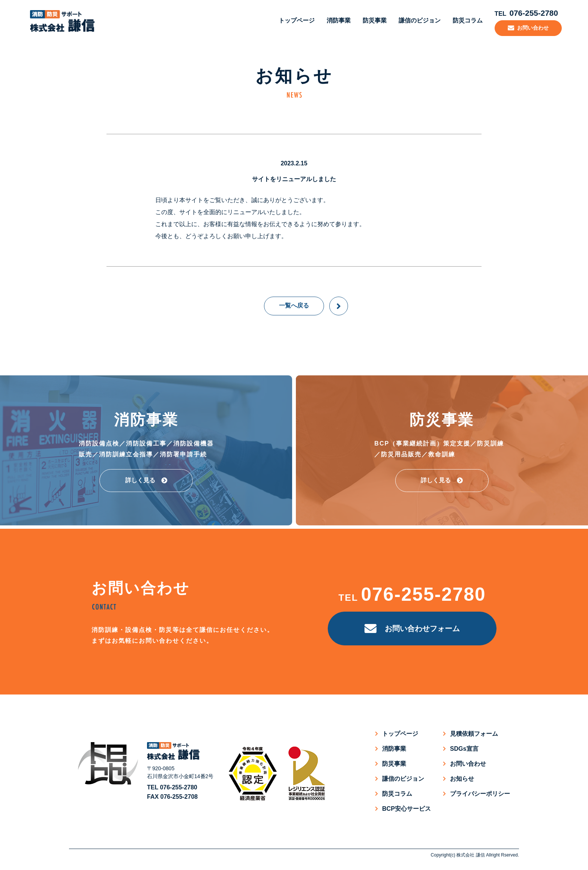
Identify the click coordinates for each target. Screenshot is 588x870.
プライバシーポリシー (480, 793)
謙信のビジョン (415, 20)
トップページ (292, 20)
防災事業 (370, 20)
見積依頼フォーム (474, 733)
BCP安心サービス (406, 808)
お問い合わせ (468, 763)
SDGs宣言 (464, 748)
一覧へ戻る (294, 305)
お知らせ (462, 778)
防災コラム (463, 20)
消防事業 (334, 20)
